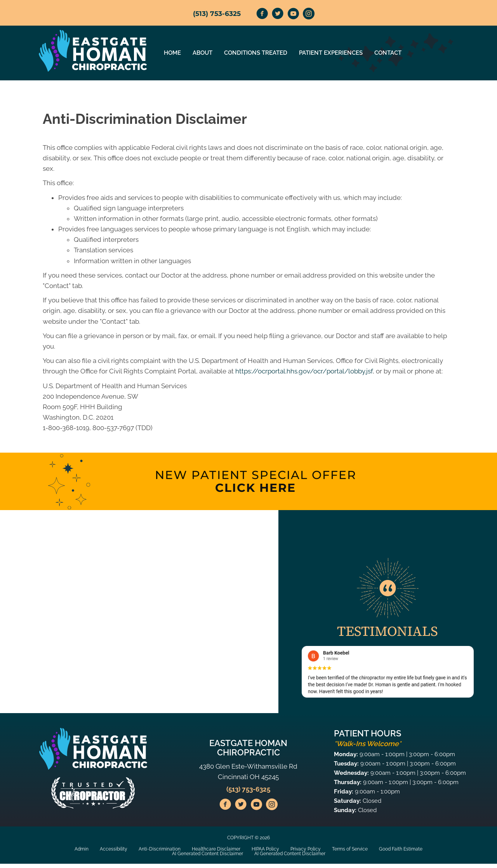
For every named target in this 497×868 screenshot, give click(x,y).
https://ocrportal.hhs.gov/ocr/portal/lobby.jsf (304, 371)
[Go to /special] (255, 481)
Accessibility (114, 849)
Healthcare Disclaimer (216, 849)
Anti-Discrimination (160, 849)
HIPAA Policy (265, 849)
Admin (82, 849)
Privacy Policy (306, 849)
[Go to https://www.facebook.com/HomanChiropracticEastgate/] (262, 15)
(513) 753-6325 (217, 14)
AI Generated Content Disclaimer (208, 854)
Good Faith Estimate (401, 849)
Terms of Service (350, 849)
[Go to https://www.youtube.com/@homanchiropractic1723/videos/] (293, 15)
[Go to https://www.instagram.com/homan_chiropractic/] (309, 15)
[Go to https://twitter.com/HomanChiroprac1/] (278, 15)
